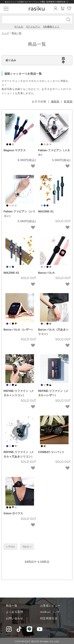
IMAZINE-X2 (11, 273)
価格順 (55, 101)
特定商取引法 (49, 618)
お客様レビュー (50, 606)
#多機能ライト (51, 27)
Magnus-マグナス (15, 150)
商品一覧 (16, 33)
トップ (5, 33)
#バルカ (19, 27)
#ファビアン (33, 27)
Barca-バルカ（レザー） (19, 330)
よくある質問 (15, 612)
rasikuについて (50, 612)
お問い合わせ (15, 618)
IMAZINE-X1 (46, 211)
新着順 (68, 101)
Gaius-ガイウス (13, 513)
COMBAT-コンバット (51, 452)
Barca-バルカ (47, 273)
